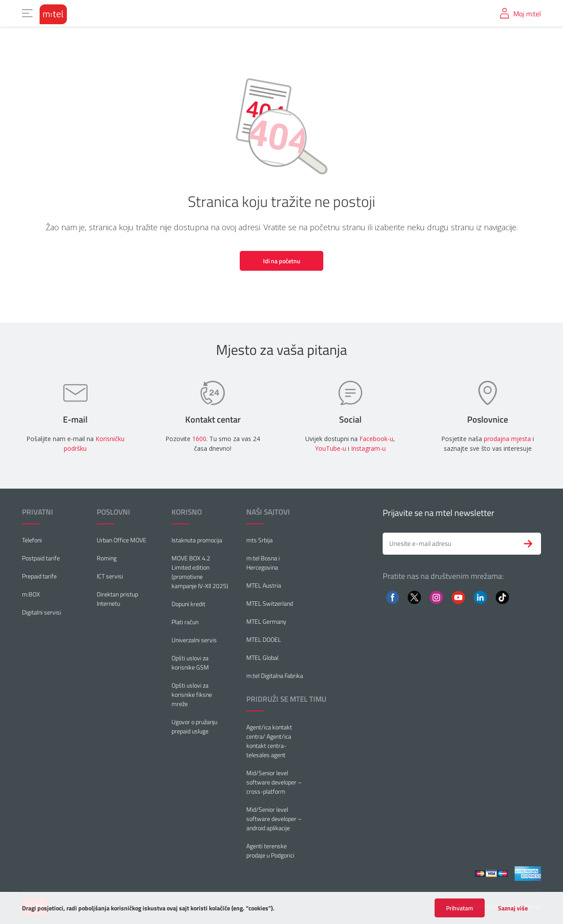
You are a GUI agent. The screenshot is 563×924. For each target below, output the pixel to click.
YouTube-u (331, 448)
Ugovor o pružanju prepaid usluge (194, 726)
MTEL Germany (266, 621)
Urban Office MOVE (122, 540)
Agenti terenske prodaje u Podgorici (270, 850)
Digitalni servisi (42, 612)
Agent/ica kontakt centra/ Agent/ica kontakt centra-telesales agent (269, 741)
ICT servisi (110, 576)
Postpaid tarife (41, 558)
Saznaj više (513, 908)
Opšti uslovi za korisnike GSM (190, 663)
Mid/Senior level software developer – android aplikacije (274, 819)
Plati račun (185, 622)
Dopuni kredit (188, 604)
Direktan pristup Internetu (117, 599)
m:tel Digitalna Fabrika (275, 676)
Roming (107, 558)
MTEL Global (262, 657)
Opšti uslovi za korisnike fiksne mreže (192, 694)
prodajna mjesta (507, 439)
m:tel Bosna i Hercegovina (263, 563)
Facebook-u (376, 439)
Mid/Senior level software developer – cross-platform (274, 782)
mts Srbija (260, 540)
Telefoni (32, 540)
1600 (199, 439)
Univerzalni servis (194, 640)
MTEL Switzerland (270, 603)
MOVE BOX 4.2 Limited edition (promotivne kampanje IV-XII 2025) (200, 572)
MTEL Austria (264, 585)
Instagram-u (368, 448)
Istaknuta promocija (197, 540)
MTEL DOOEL (264, 639)
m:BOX (31, 594)
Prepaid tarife (39, 576)
